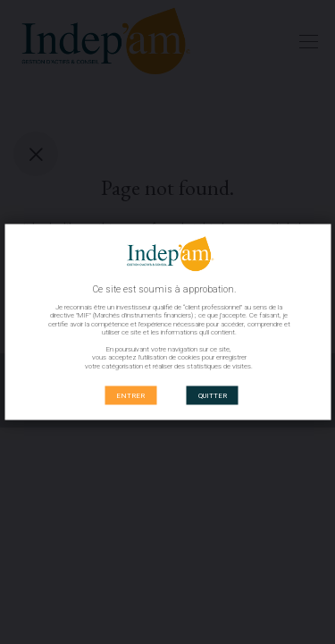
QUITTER (213, 395)
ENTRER (130, 395)
